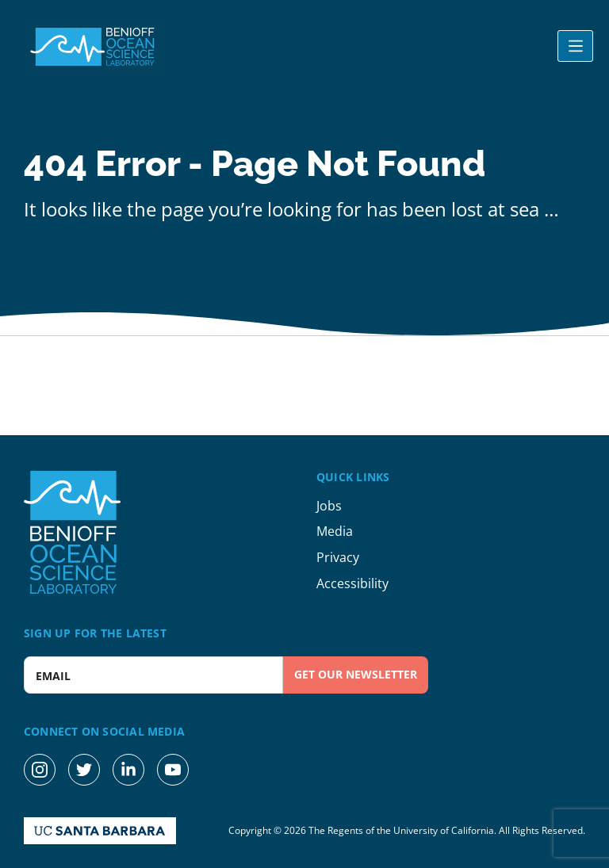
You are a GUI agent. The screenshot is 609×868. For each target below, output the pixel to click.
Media (335, 531)
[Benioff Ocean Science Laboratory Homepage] (95, 47)
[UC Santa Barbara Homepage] (100, 831)
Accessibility (352, 583)
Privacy (338, 557)
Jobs (329, 506)
